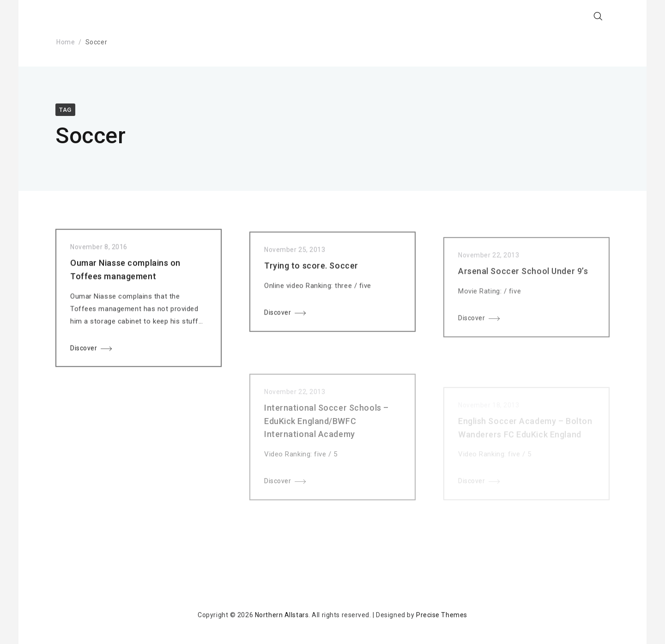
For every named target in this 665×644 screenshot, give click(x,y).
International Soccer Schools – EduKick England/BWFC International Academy (326, 432)
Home (66, 42)
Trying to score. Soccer (311, 270)
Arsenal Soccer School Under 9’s (523, 278)
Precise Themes (442, 615)
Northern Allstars (282, 615)
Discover (84, 350)
